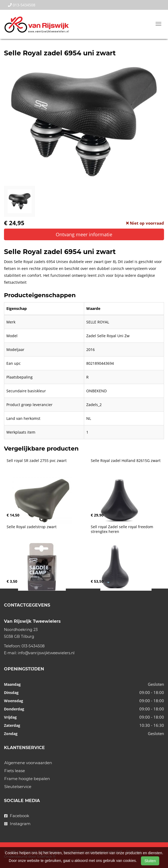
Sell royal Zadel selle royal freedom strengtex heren (122, 529)
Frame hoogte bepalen (27, 779)
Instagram (17, 824)
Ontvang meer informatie (84, 234)
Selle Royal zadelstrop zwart (32, 527)
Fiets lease (15, 771)
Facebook (17, 816)
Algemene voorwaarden (28, 763)
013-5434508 (22, 5)
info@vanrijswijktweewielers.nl (46, 653)
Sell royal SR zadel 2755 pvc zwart (37, 461)
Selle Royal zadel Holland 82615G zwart (126, 461)
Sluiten (150, 861)
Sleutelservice (18, 787)
